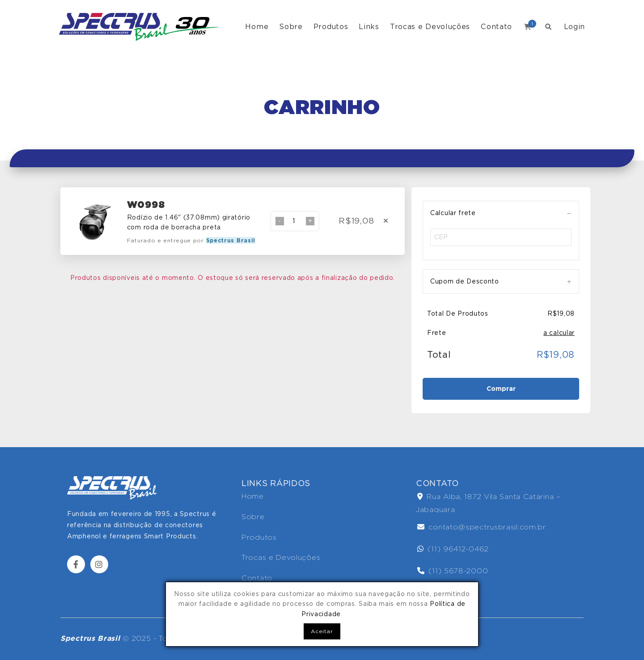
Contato (496, 27)
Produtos (331, 27)
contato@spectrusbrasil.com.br (482, 527)
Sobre (291, 27)
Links (369, 27)
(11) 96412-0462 (453, 549)
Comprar (501, 389)
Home (257, 27)
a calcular (559, 333)
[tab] (501, 213)
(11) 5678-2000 (453, 571)
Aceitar (322, 631)
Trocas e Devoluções (430, 27)
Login (575, 27)
